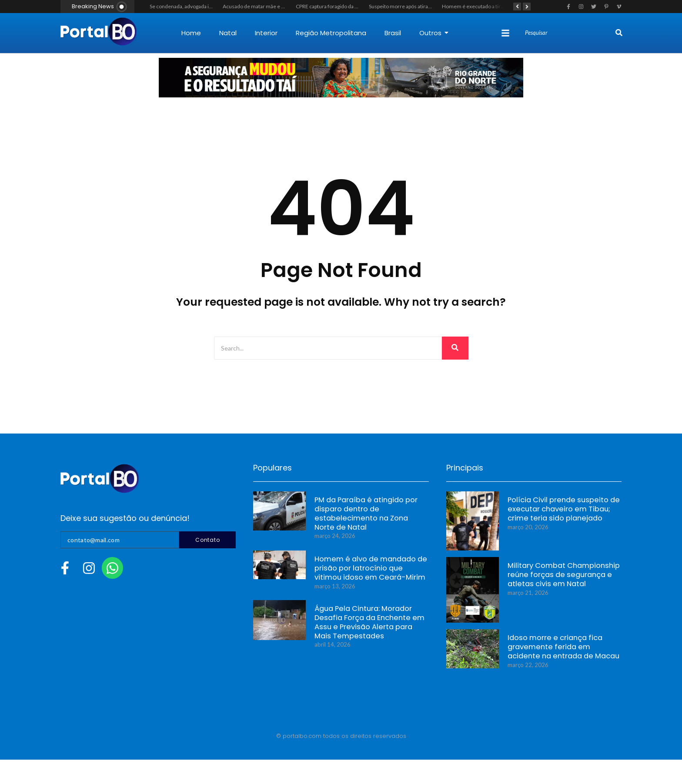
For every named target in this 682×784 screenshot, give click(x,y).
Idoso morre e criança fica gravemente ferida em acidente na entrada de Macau (560, 649)
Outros (434, 33)
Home (191, 33)
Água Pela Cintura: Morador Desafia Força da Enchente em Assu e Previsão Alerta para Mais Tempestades (367, 624)
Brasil (393, 33)
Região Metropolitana (331, 33)
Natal (228, 33)
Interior (266, 33)
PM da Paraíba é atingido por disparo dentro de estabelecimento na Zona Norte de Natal (367, 516)
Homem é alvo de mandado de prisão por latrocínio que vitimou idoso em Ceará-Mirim (367, 570)
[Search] (569, 33)
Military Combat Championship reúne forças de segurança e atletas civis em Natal (558, 576)
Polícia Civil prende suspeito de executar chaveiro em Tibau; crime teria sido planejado (564, 511)
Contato (207, 540)
